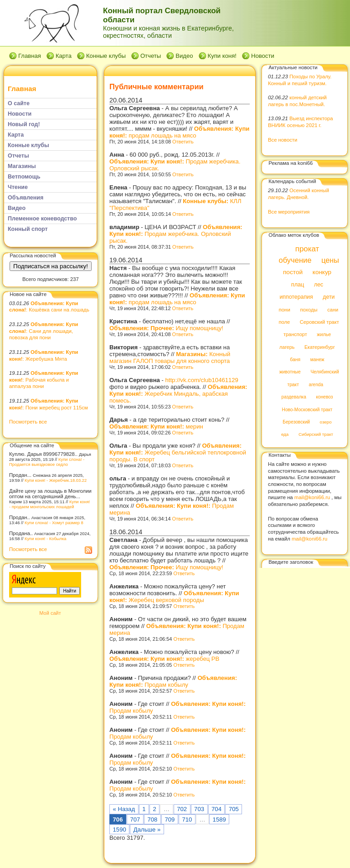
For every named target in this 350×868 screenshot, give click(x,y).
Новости (263, 56)
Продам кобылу (173, 681)
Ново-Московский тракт (307, 410)
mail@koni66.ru (312, 497)
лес (319, 285)
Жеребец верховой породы (174, 597)
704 (216, 809)
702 (182, 809)
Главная (30, 56)
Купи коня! (222, 56)
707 (135, 819)
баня (295, 360)
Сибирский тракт (316, 435)
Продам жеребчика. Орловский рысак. (176, 234)
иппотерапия (296, 297)
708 (152, 819)
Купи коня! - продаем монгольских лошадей (49, 504)
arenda (316, 385)
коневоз (325, 397)
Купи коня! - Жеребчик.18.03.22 (56, 480)
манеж (317, 360)
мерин (156, 426)
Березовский (296, 422)
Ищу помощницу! (166, 328)
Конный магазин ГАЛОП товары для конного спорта (170, 357)
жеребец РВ (164, 659)
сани (333, 310)
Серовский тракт (319, 322)
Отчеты (151, 56)
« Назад (124, 809)
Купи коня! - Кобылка (46, 539)
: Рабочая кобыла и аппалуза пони (44, 380)
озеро (326, 422)
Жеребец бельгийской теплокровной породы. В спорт (178, 452)
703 (199, 809)
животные (290, 372)
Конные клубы (106, 56)
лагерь (287, 347)
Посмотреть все (28, 422)
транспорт (295, 335)
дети (329, 297)
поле (284, 322)
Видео (184, 56)
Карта (64, 56)
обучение (295, 260)
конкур (322, 273)
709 (170, 819)
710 (187, 819)
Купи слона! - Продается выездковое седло (47, 462)
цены (330, 260)
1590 (120, 830)
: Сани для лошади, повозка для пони (44, 331)
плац (298, 285)
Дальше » (147, 830)
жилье (324, 335)
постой (293, 273)
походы (309, 310)
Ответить (183, 142)
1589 (219, 819)
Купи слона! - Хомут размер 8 (54, 523)
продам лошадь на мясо (179, 132)
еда (285, 435)
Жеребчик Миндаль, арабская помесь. (178, 394)
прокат (307, 249)
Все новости (283, 140)
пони (284, 310)
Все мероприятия (289, 212)
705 (234, 809)
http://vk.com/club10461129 (202, 380)
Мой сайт (50, 613)
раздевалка (294, 397)
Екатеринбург (320, 347)
